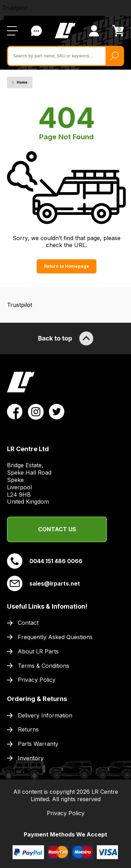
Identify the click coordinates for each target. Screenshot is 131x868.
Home (22, 82)
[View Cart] (118, 31)
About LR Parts (38, 651)
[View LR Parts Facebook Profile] (15, 411)
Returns (28, 729)
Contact (28, 623)
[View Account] (94, 31)
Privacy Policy (37, 680)
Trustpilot (15, 8)
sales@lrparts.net (43, 583)
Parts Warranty (38, 744)
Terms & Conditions (43, 666)
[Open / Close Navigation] (13, 31)
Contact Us (57, 529)
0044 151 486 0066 (45, 561)
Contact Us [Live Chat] (36, 31)
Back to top (65, 338)
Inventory (31, 758)
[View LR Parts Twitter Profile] (57, 411)
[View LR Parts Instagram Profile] (36, 411)
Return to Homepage (67, 266)
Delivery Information (45, 715)
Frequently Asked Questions (55, 637)
